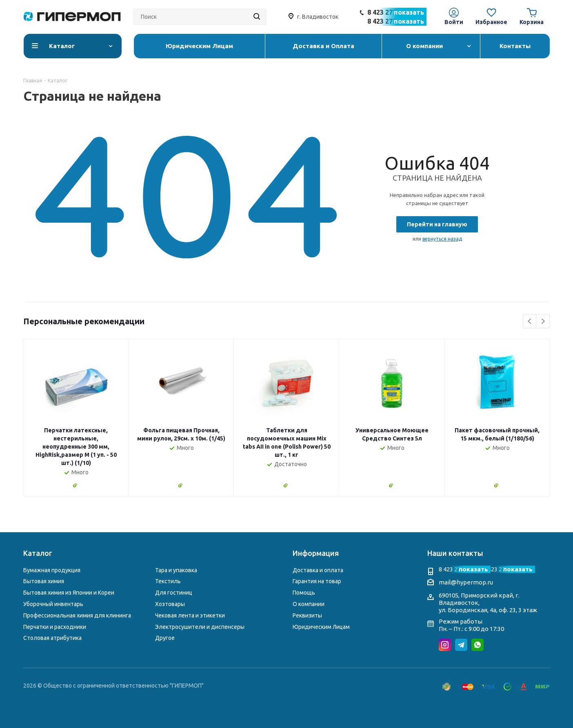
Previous (530, 322)
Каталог (38, 553)
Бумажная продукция (52, 570)
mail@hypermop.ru (466, 582)
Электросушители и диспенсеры (200, 627)
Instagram (445, 645)
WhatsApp (477, 645)
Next (543, 322)
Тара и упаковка (176, 570)
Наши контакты (455, 553)
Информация (316, 553)
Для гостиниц (174, 593)
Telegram (461, 645)
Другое (165, 638)
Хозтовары (170, 604)
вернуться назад (442, 239)
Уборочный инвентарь (53, 604)
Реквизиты (307, 615)
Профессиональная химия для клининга (77, 615)
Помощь (304, 593)
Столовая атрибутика (52, 638)
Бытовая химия (44, 581)
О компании (309, 604)
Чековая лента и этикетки (190, 615)
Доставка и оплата (318, 570)
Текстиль (168, 581)
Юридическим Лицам (321, 627)
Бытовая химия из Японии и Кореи (69, 593)
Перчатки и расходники (55, 627)
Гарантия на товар (317, 581)
